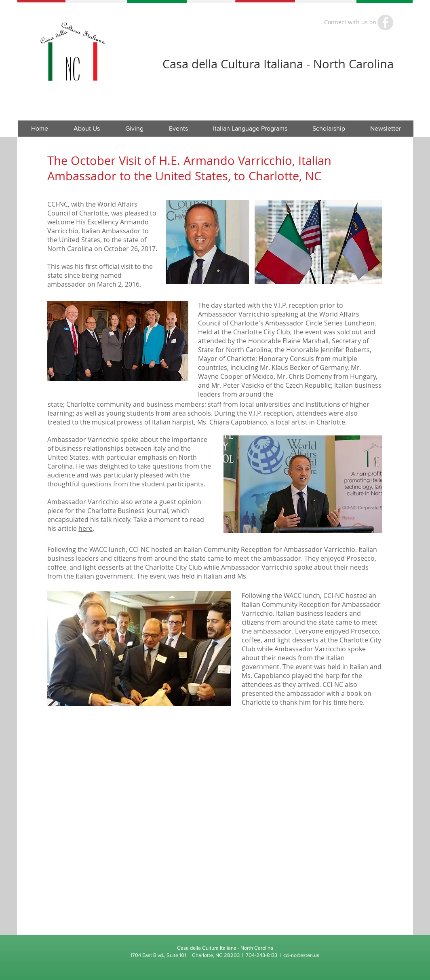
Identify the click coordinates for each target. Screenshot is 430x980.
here (85, 528)
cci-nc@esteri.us (301, 955)
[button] (178, 129)
